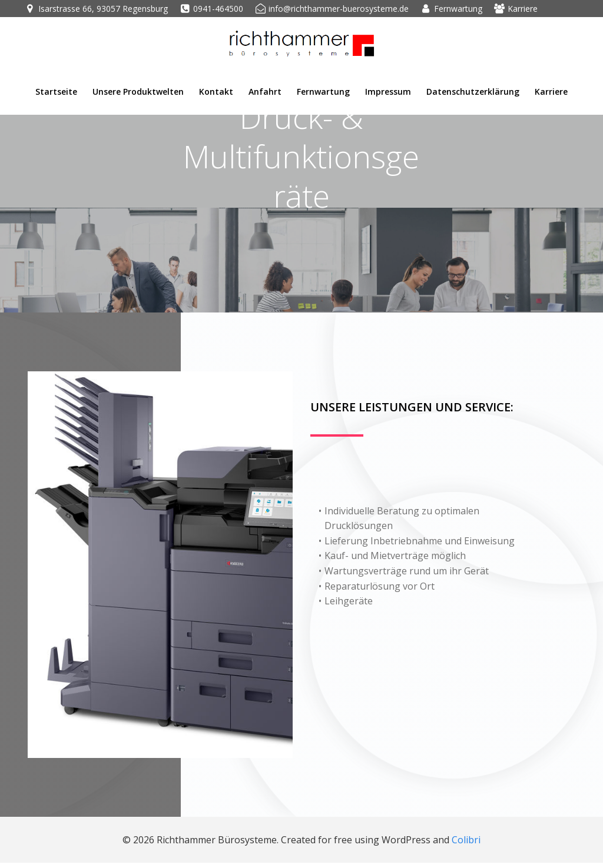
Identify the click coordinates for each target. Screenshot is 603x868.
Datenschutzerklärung (473, 91)
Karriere (551, 91)
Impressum (388, 91)
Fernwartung (323, 91)
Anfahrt (265, 91)
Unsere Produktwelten (138, 91)
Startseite (56, 91)
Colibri (466, 844)
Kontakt (216, 91)
